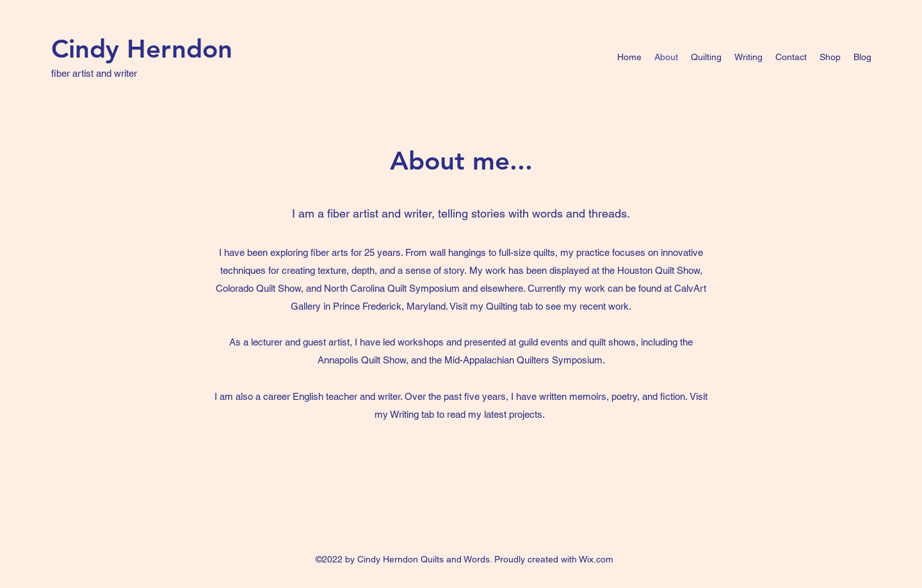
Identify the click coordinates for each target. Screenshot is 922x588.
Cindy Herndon (142, 49)
